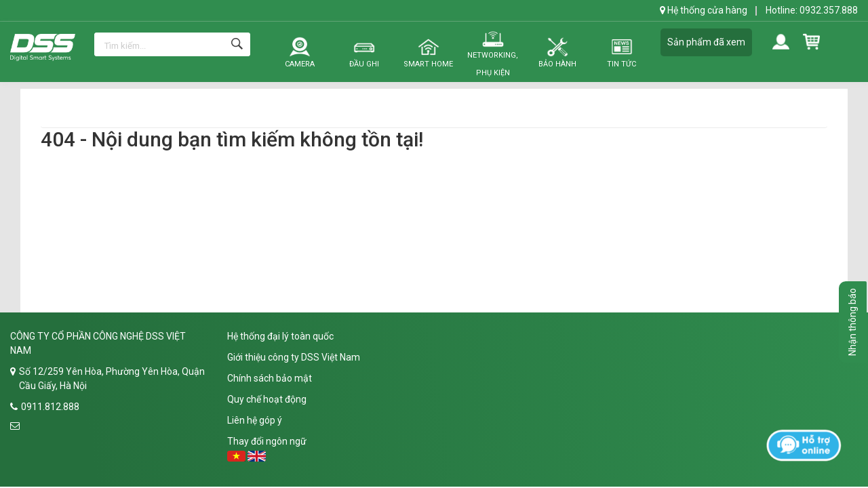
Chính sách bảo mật (270, 378)
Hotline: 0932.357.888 (812, 10)
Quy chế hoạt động (267, 399)
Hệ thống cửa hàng (704, 10)
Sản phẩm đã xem (706, 42)
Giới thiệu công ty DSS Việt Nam (294, 357)
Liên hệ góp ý (255, 420)
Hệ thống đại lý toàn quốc (280, 336)
